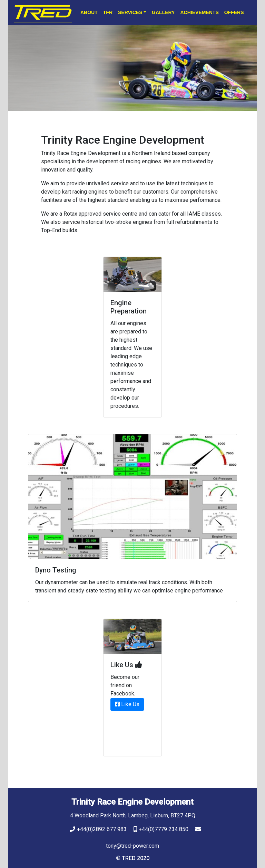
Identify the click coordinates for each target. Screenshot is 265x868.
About (89, 12)
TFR (108, 12)
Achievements (199, 12)
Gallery (163, 12)
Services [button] (130, 12)
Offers (234, 12)
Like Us (127, 704)
